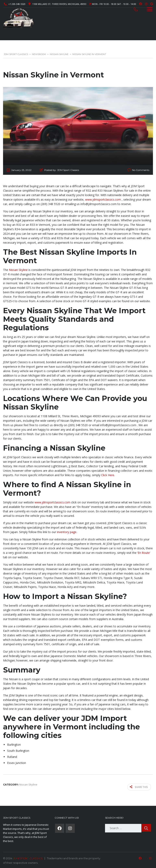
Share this (139, 787)
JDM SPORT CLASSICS (28, 857)
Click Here (108, 475)
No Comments (141, 170)
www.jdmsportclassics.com (103, 199)
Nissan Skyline (18, 270)
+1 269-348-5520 (17, 4)
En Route (144, 553)
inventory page (67, 532)
